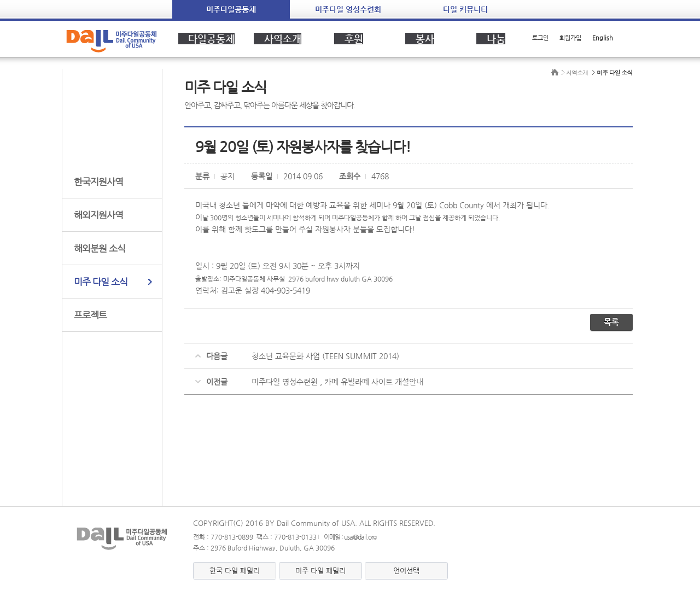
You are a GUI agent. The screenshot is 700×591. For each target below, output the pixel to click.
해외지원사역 (98, 215)
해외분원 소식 (100, 248)
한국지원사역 (98, 182)
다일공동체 (207, 38)
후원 (349, 38)
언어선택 (406, 570)
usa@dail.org (360, 537)
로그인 (540, 38)
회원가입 (570, 38)
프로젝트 (90, 315)
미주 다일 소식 (101, 282)
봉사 (420, 38)
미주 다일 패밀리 (320, 570)
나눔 (491, 38)
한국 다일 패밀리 (235, 570)
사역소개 (278, 38)
